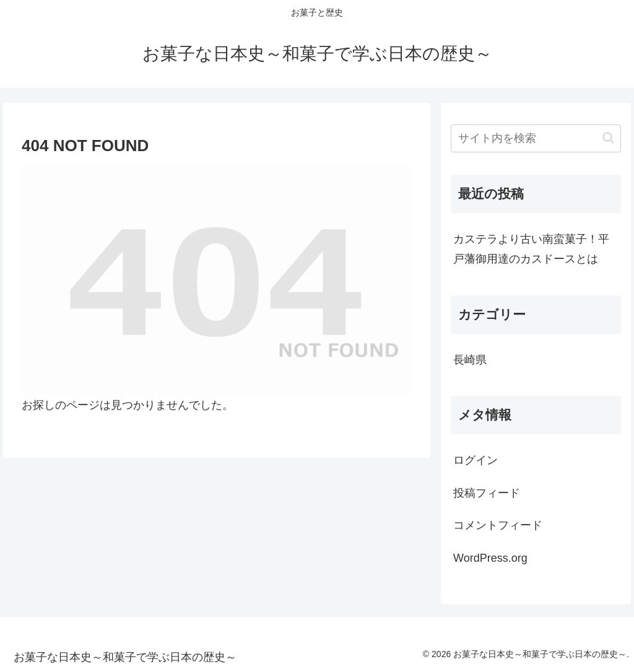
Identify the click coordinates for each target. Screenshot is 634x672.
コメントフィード (498, 525)
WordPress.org (490, 558)
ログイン (475, 460)
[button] (608, 138)
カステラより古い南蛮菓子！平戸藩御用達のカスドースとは (531, 249)
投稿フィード (487, 493)
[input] (536, 138)
